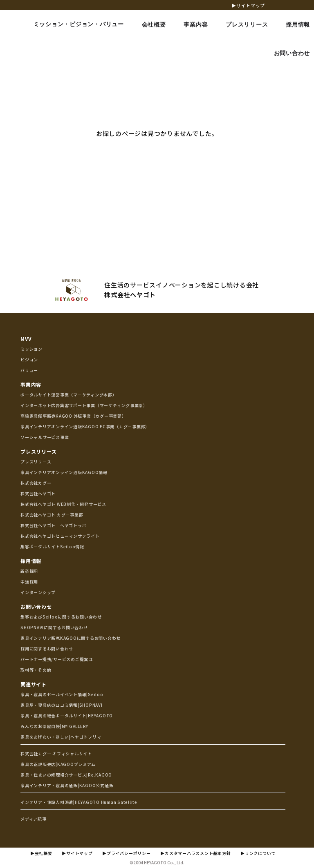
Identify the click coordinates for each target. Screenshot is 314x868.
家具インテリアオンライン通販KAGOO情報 (64, 472)
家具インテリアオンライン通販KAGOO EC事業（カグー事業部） (85, 426)
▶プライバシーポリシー (126, 853)
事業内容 (31, 384)
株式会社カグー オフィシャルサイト (56, 753)
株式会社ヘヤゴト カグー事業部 (52, 515)
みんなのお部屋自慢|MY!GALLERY (54, 726)
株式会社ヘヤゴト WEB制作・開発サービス (63, 504)
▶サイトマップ (248, 5)
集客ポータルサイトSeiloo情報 (52, 546)
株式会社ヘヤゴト (38, 493)
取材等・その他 (36, 670)
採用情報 (31, 561)
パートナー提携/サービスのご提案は (57, 659)
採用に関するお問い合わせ (47, 649)
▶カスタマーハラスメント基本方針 (195, 853)
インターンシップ (38, 592)
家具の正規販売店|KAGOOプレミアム (58, 764)
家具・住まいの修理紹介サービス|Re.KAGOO (66, 775)
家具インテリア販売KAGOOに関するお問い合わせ (71, 638)
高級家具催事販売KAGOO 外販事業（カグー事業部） (73, 416)
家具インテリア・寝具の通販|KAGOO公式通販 (67, 785)
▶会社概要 (41, 853)
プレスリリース (38, 451)
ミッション (31, 349)
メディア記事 (34, 819)
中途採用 (29, 582)
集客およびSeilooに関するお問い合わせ (61, 617)
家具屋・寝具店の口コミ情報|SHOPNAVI (62, 705)
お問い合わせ (36, 606)
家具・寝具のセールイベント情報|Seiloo (62, 694)
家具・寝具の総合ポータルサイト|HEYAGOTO (67, 716)
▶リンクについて (258, 853)
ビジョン (29, 359)
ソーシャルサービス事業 (45, 437)
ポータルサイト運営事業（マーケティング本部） (69, 395)
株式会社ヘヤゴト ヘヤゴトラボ (53, 525)
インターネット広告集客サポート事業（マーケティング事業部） (84, 405)
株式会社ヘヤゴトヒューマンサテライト (60, 536)
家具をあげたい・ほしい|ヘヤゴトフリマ (61, 737)
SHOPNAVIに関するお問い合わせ (54, 627)
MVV (26, 339)
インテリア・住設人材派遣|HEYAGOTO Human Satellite (79, 802)
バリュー (29, 370)
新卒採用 (29, 571)
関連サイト (34, 684)
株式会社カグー (36, 483)
